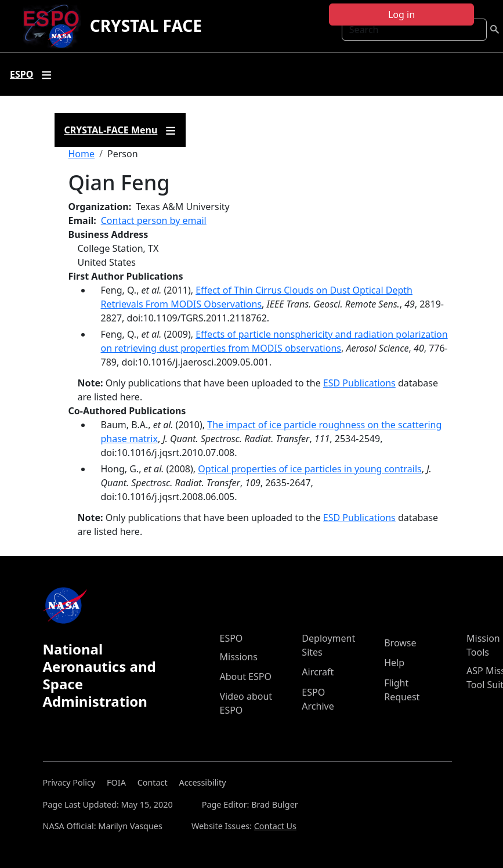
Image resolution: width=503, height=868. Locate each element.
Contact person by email (154, 220)
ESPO (231, 638)
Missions (239, 657)
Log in (401, 15)
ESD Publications (359, 383)
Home (82, 154)
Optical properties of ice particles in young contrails (310, 469)
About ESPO (246, 677)
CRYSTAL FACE (146, 26)
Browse (400, 643)
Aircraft (318, 672)
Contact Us (275, 826)
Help (394, 663)
